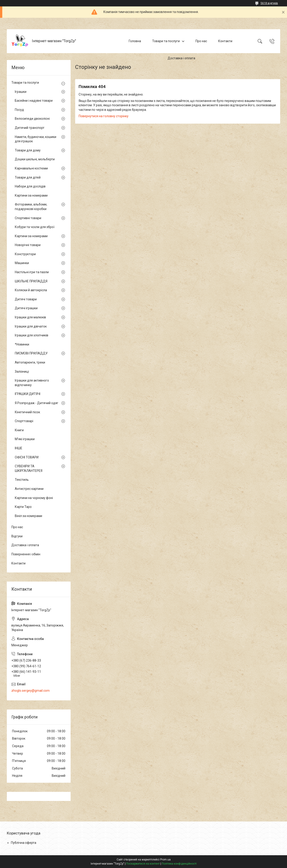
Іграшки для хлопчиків (32, 335)
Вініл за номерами (28, 516)
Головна (135, 41)
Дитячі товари (26, 299)
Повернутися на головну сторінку (104, 116)
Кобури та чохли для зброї (35, 227)
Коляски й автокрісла (31, 290)
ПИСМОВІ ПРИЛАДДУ (31, 353)
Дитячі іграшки (26, 308)
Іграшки (21, 92)
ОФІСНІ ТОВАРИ (27, 457)
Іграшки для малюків (30, 317)
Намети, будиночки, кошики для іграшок (36, 139)
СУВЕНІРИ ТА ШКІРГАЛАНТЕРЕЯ (29, 468)
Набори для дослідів (30, 186)
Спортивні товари (28, 218)
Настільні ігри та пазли (32, 272)
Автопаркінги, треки (30, 362)
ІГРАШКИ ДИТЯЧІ (28, 394)
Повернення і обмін (26, 554)
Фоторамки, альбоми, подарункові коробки (31, 207)
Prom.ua (165, 860)
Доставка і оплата (181, 58)
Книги (19, 430)
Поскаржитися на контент (143, 864)
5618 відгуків (269, 3)
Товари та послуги (166, 41)
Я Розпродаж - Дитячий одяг (37, 403)
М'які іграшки (25, 439)
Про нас (201, 41)
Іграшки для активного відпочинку (32, 383)
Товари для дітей (28, 177)
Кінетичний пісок (27, 412)
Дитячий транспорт (30, 128)
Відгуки (17, 536)
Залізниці (22, 372)
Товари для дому (28, 150)
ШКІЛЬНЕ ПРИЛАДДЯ (31, 281)
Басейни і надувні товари (34, 101)
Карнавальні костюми (31, 168)
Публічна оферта (24, 843)
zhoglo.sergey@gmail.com (31, 691)
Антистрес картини (29, 489)
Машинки (22, 263)
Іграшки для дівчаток (31, 326)
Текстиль (22, 480)
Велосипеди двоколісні (32, 119)
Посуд (19, 110)
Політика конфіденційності (179, 864)
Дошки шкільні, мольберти (35, 159)
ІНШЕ (19, 448)
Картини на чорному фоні (34, 498)
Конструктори (25, 254)
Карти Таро (23, 507)
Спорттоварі (24, 421)
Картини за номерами (31, 195)
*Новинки (22, 344)
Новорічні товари (28, 245)
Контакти (225, 41)
